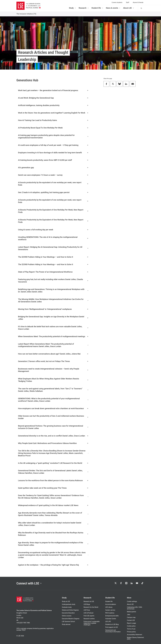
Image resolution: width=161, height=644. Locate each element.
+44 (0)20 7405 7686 (23, 623)
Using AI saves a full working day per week (53, 230)
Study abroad (66, 624)
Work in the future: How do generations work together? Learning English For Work (53, 113)
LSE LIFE (108, 621)
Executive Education (68, 613)
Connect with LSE (29, 583)
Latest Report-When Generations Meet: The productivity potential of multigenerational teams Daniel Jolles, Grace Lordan (53, 345)
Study (72, 8)
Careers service (110, 610)
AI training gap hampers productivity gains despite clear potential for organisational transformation (53, 136)
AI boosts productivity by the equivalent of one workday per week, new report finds (53, 184)
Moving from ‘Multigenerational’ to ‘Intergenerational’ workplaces (53, 309)
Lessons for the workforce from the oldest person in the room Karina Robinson (53, 480)
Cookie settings (132, 601)
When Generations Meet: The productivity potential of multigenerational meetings (53, 336)
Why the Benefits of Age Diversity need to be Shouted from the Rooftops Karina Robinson (53, 534)
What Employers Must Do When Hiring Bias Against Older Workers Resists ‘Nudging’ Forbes (53, 380)
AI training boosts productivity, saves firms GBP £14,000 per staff (53, 160)
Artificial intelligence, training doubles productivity (53, 105)
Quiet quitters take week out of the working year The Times (53, 488)
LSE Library (109, 607)
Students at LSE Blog (112, 624)
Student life (97, 8)
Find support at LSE (112, 627)
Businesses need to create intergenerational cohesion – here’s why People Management (53, 370)
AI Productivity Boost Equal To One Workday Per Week (53, 128)
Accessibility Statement (135, 635)
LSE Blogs (87, 604)
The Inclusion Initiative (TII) (26, 14)
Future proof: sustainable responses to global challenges (92, 623)
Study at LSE (66, 601)
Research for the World (91, 607)
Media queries (132, 612)
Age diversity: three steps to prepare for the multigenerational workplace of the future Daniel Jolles (53, 544)
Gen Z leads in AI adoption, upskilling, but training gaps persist (53, 192)
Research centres (89, 619)
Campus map (131, 617)
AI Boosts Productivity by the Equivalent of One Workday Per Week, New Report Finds (53, 211)
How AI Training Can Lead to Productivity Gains (53, 120)
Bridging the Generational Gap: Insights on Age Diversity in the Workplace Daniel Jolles (53, 318)
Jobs (129, 615)
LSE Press (87, 610)
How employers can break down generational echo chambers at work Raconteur (53, 408)
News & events (113, 8)
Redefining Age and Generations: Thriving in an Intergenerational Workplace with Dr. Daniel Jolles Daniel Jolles (53, 290)
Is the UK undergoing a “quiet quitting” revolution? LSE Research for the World (53, 463)
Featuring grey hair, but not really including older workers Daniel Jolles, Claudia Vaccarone (53, 281)
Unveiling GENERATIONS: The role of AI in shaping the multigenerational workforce (53, 238)
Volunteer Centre (111, 619)
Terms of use (131, 629)
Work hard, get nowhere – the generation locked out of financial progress (53, 90)
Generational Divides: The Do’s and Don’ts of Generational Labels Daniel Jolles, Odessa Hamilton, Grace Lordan (53, 472)
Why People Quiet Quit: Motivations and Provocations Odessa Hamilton (53, 443)
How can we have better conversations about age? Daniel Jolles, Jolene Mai (53, 354)
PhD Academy (110, 613)
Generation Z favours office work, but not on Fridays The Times (53, 361)
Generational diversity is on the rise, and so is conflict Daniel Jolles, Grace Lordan (53, 436)
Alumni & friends (138, 2)
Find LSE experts (89, 616)
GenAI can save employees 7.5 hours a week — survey (53, 175)
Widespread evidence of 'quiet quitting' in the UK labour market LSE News (53, 505)
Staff (128, 2)
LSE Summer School (68, 621)
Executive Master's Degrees (71, 619)
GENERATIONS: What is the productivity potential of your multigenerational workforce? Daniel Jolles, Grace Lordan (53, 400)
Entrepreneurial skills (112, 616)
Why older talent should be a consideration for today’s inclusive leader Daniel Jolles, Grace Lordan (53, 524)
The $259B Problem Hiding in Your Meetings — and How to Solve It (53, 257)
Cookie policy (131, 626)
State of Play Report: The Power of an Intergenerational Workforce (53, 272)
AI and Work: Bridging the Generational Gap (53, 98)
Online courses (67, 616)
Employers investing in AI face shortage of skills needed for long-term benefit (53, 153)
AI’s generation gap (53, 168)
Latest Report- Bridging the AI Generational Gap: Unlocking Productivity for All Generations (53, 248)
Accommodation (111, 604)
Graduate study (67, 607)
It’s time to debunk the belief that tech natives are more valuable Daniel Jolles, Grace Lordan (53, 328)
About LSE (129, 8)
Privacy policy (131, 632)
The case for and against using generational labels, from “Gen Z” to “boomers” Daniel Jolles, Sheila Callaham (53, 390)
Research (84, 8)
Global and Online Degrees (70, 610)
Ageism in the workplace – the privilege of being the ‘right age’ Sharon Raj (53, 565)
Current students (117, 2)
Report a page (131, 623)
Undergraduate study (69, 604)
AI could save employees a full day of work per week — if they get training (53, 145)
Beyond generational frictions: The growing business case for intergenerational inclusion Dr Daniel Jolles (53, 427)
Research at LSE (89, 601)
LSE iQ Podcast (88, 613)
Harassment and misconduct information (113, 631)
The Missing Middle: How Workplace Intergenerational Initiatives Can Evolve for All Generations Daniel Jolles (53, 300)
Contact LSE (131, 620)
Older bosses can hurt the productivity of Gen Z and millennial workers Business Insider (53, 417)
